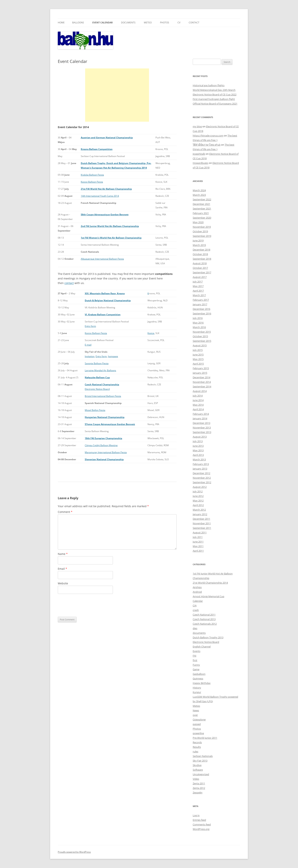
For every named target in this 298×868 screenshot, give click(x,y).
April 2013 (198, 455)
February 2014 (201, 414)
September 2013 (202, 432)
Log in (196, 815)
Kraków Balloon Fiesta (92, 175)
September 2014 (202, 386)
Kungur (197, 692)
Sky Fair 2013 (200, 761)
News (196, 710)
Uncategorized (201, 774)
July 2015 (198, 350)
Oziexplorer (199, 720)
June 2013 (198, 446)
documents (199, 633)
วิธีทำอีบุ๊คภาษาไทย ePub (207, 145)
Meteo (148, 23)
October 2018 (200, 254)
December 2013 (201, 423)
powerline (198, 733)
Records (197, 742)
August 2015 (200, 345)
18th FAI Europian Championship (103, 438)
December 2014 (201, 377)
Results (197, 747)
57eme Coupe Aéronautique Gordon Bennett (110, 424)
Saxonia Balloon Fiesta (97, 363)
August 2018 (200, 263)
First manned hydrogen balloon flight (214, 99)
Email (62, 569)
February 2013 (201, 464)
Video (196, 779)
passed (197, 724)
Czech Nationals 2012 (205, 624)
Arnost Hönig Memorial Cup (208, 596)
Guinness (198, 678)
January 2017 (200, 304)
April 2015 (198, 364)
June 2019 (198, 240)
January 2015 (200, 373)
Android (197, 592)
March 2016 (199, 327)
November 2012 (202, 478)
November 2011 (202, 523)
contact (69, 283)
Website (63, 583)
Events (197, 651)
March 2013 (199, 459)
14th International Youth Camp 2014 (100, 196)
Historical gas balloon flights (209, 85)
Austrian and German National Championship (107, 138)
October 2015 (200, 336)
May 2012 (198, 501)
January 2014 (200, 418)
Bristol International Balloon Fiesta (103, 396)
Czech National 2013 (204, 619)
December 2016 (201, 309)
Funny (196, 665)
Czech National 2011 (204, 615)
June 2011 (198, 542)
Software (198, 770)
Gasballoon (199, 674)
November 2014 (202, 382)
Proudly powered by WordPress (74, 852)
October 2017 (200, 268)
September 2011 (202, 528)
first (195, 660)
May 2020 (198, 222)
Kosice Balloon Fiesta (92, 182)
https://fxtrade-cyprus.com (208, 136)
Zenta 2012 (199, 788)
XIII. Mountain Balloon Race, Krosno (105, 293)
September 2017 (202, 272)
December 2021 (201, 204)
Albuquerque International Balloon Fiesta (102, 259)
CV (179, 23)
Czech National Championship (102, 384)
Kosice (151, 333)
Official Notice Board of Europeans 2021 (215, 104)
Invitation (90, 356)
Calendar (198, 601)
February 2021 (201, 213)
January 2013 (200, 469)
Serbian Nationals (203, 756)
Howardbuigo (201, 163)
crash (196, 610)
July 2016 (198, 318)
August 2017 (200, 277)
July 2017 (198, 282)
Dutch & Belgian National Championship (108, 300)
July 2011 (198, 537)
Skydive (197, 765)
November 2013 (202, 428)
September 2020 (202, 218)
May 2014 (198, 405)
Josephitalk (199, 154)
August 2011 (200, 532)
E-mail (88, 345)
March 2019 (199, 245)
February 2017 (201, 300)
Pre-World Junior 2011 (205, 738)
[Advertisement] (117, 95)
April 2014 (198, 409)
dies (195, 628)
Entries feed (199, 820)
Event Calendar (103, 23)
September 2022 (202, 199)
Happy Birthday (202, 683)
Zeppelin (198, 793)
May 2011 (198, 546)
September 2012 (202, 482)
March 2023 (199, 195)
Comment (65, 512)
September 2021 (202, 209)
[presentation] (87, 605)
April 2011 (198, 551)
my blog (197, 126)
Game (196, 669)
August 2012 (200, 487)
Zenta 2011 (199, 783)
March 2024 (199, 190)
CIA (195, 605)
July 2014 (198, 396)
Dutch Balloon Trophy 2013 (208, 637)
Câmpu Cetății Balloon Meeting (101, 445)
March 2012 (199, 510)
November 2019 (202, 227)
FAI (195, 656)
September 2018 (202, 259)
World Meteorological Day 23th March (214, 90)
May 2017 (198, 286)
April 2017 (198, 291)
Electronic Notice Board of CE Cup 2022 (215, 94)
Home (61, 23)
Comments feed (202, 824)
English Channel (202, 647)
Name (63, 554)
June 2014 (198, 400)
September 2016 (202, 313)
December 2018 (201, 250)
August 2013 (200, 437)
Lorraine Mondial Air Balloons (100, 370)
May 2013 (198, 450)
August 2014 (200, 391)
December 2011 (201, 519)
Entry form (90, 326)
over (195, 715)
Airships (197, 587)
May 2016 (198, 323)
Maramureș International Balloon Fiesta (106, 452)
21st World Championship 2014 (210, 583)
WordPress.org (201, 829)
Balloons (78, 23)
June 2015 (198, 355)
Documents (128, 23)
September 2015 (202, 341)
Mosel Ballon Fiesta (95, 410)
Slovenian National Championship (104, 459)
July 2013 (198, 441)
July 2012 (198, 491)
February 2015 (201, 368)
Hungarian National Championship (105, 417)
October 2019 (200, 231)
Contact (194, 23)
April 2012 (198, 505)
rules (195, 751)
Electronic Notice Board (97, 389)
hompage (113, 356)
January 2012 (200, 514)
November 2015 (202, 332)
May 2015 (198, 359)
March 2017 (199, 295)
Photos (165, 23)
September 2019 (202, 236)
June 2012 (198, 496)
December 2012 (201, 473)
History (197, 688)
